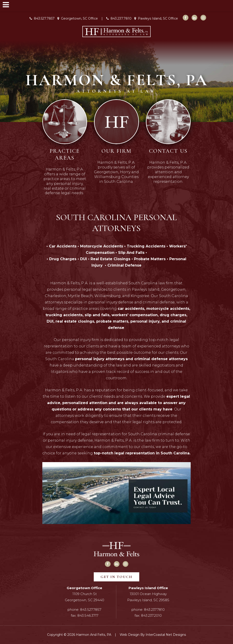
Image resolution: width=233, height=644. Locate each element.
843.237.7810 (119, 18)
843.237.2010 (151, 615)
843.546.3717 (88, 615)
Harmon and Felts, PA (116, 32)
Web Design (130, 635)
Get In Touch (116, 577)
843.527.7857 (42, 18)
